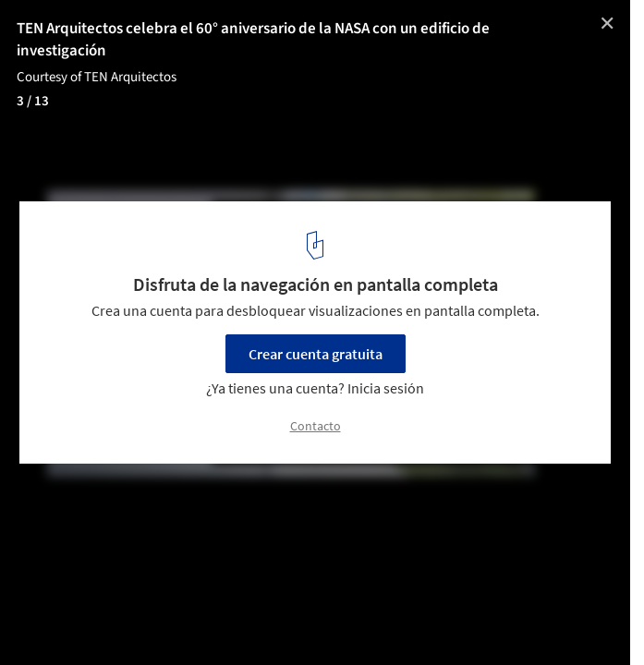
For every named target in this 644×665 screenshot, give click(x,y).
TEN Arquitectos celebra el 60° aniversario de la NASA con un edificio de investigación (253, 40)
